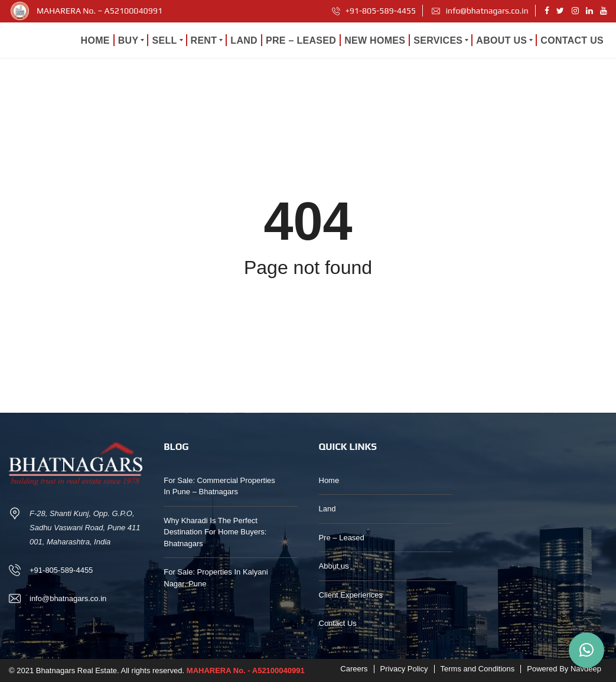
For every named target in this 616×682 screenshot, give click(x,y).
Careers (354, 669)
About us (334, 566)
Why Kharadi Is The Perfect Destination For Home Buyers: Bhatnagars (215, 532)
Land (327, 509)
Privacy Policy (404, 669)
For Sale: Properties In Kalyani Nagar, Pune (216, 578)
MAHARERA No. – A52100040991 (100, 11)
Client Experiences (351, 595)
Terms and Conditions (478, 669)
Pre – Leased (342, 538)
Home (329, 480)
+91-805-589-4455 (374, 11)
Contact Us (338, 623)
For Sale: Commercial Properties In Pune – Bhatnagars (219, 486)
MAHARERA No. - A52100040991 (246, 670)
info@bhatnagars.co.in (480, 11)
